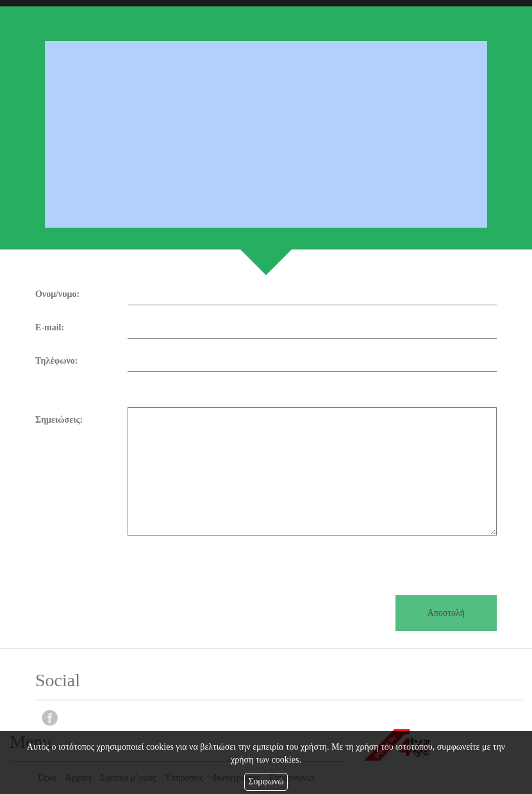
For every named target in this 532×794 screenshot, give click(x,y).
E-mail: (50, 327)
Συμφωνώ (266, 781)
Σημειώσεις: (59, 420)
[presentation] (133, 561)
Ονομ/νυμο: (57, 294)
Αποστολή (446, 613)
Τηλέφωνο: (56, 361)
